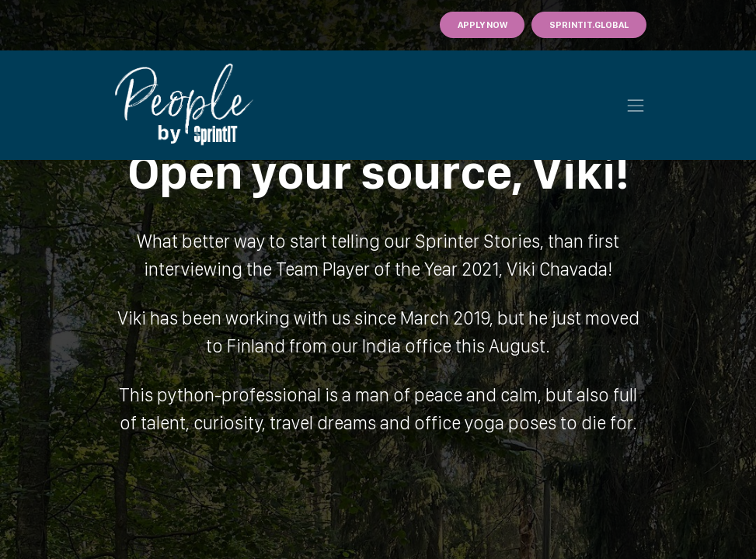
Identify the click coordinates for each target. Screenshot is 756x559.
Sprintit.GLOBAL (589, 25)
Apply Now (483, 25)
